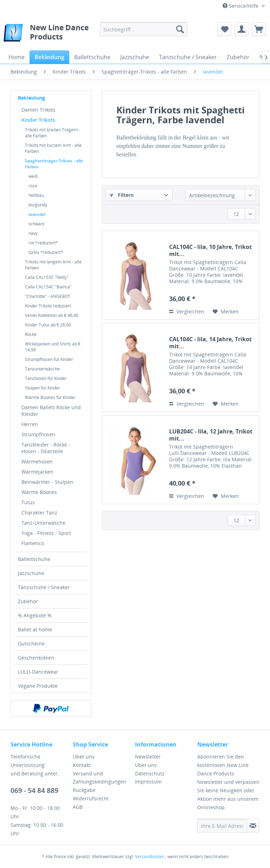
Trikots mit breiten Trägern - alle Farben (53, 133)
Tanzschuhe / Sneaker (44, 587)
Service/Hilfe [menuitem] (241, 6)
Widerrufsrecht (91, 798)
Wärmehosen (37, 461)
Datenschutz (150, 773)
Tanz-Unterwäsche (43, 523)
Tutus (28, 502)
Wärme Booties (39, 492)
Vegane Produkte (38, 686)
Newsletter (148, 757)
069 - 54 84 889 (34, 791)
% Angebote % (35, 615)
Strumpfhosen (38, 434)
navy (33, 233)
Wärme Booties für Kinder (50, 397)
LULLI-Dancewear (38, 672)
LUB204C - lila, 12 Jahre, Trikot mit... (211, 435)
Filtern (122, 195)
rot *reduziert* (43, 243)
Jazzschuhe (31, 573)
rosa (33, 186)
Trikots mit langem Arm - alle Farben (53, 265)
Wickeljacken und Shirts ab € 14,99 (53, 347)
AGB (78, 807)
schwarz (37, 224)
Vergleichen (187, 311)
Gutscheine (31, 644)
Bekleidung (31, 98)
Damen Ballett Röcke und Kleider (51, 411)
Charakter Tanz (39, 513)
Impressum (148, 782)
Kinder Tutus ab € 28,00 (48, 325)
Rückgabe (84, 790)
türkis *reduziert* (46, 252)
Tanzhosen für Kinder (46, 378)
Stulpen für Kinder (43, 388)
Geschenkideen (36, 658)
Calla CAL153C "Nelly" (47, 277)
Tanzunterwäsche (42, 369)
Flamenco (33, 543)
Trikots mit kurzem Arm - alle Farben (53, 148)
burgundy (38, 205)
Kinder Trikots (38, 120)
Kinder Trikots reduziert (48, 306)
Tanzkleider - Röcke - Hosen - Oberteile (46, 448)
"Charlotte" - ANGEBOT (48, 296)
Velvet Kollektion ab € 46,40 (52, 315)
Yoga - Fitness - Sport (46, 533)
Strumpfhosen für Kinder (49, 359)
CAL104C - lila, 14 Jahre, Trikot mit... (210, 343)
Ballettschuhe (34, 559)
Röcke (31, 334)
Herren (30, 424)
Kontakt (82, 765)
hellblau (36, 195)
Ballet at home (35, 629)
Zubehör (28, 601)
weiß (33, 176)
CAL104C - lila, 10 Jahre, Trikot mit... (210, 250)
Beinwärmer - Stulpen (47, 482)
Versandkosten (150, 857)
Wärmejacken (37, 472)
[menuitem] (144, 29)
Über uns (84, 757)
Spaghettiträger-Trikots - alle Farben (54, 164)
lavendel (37, 214)
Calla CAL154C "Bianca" (48, 287)
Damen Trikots (38, 110)
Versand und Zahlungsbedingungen (99, 778)
